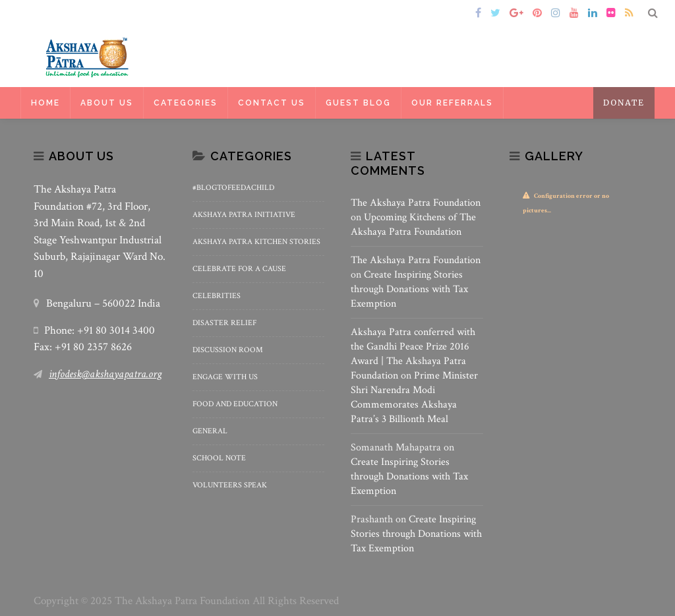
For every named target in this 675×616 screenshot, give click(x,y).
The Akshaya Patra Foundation (416, 203)
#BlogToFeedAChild (233, 188)
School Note (219, 458)
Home (52, 14)
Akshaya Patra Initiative (244, 215)
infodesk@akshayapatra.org (105, 374)
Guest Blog (358, 103)
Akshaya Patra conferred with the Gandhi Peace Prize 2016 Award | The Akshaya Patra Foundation (413, 354)
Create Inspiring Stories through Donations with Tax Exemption (409, 289)
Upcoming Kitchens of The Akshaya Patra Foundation (413, 225)
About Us (107, 103)
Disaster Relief (224, 323)
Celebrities (217, 296)
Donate (624, 103)
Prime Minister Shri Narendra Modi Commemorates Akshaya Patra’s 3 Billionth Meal (414, 397)
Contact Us (272, 103)
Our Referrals (452, 103)
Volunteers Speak (230, 485)
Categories (186, 103)
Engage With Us (225, 377)
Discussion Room (228, 350)
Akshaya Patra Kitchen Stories (256, 242)
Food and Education (235, 404)
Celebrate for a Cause (239, 269)
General (210, 431)
